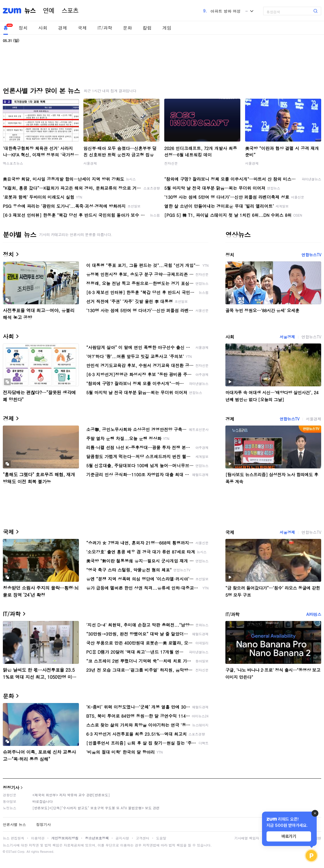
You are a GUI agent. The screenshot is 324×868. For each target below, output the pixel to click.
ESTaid (11, 852)
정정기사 (11, 787)
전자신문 (171, 163)
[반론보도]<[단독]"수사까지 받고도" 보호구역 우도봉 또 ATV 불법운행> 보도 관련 (96, 808)
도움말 (161, 838)
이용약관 (38, 838)
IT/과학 (105, 28)
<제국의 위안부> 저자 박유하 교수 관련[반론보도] (71, 795)
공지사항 (122, 838)
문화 (127, 28)
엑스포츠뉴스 (13, 163)
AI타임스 (314, 614)
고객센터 (143, 838)
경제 (63, 28)
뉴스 (30, 11)
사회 (43, 28)
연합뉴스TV (311, 255)
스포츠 (70, 11)
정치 (23, 28)
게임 (167, 28)
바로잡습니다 (43, 801)
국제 (82, 28)
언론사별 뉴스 (14, 824)
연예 (49, 11)
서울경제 (90, 163)
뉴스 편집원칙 (14, 838)
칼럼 (147, 28)
